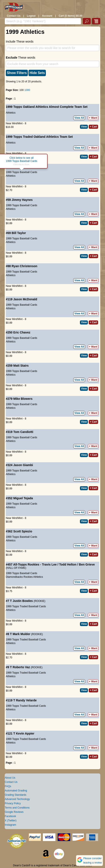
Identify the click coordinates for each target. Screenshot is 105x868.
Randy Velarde (26, 700)
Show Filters (17, 73)
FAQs (8, 786)
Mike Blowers (23, 399)
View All (79, 118)
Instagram (10, 825)
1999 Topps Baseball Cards (22, 172)
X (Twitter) (11, 821)
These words (20, 58)
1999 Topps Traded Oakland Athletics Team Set (39, 137)
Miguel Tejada (23, 498)
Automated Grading (16, 791)
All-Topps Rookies (26, 564)
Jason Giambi (23, 465)
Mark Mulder (21, 634)
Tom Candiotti (23, 432)
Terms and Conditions (17, 808)
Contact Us (14, 16)
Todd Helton (68, 564)
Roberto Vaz (21, 667)
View (84, 127)
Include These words (20, 41)
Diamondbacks (14, 577)
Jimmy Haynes (22, 200)
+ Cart (93, 127)
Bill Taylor (19, 233)
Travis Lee (49, 564)
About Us (10, 778)
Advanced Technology (17, 799)
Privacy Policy (13, 803)
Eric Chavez (22, 332)
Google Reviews (14, 812)
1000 (27, 90)
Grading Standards (16, 795)
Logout (31, 16)
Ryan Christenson (24, 266)
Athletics (11, 113)
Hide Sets (37, 73)
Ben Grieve (87, 564)
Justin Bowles (23, 601)
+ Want (93, 118)
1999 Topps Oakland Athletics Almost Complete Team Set (47, 107)
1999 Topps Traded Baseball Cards (26, 606)
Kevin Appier (25, 733)
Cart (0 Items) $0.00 (70, 16)
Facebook (10, 816)
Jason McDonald (25, 299)
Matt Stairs (21, 366)
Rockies (28, 577)
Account (47, 16)
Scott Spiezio (23, 531)
